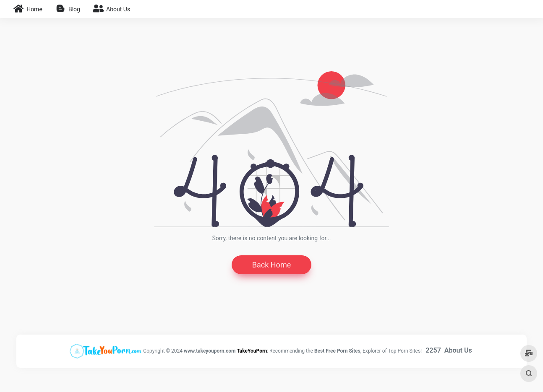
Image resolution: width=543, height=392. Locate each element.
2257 (433, 350)
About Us (458, 350)
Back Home (271, 265)
